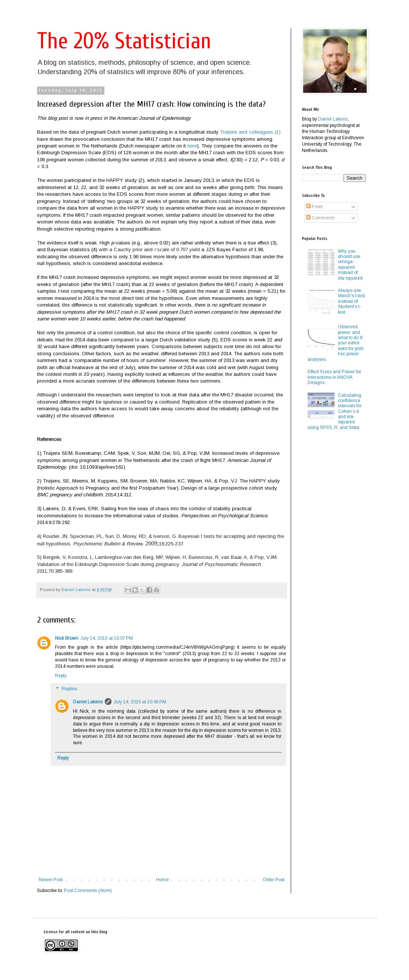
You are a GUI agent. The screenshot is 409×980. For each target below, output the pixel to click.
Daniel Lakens (88, 702)
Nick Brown (67, 638)
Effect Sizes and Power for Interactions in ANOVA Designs (334, 377)
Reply (61, 676)
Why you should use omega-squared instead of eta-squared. (351, 265)
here (192, 146)
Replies (69, 689)
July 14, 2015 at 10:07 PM (107, 638)
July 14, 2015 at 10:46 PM (140, 702)
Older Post (274, 880)
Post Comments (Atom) (88, 891)
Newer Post (51, 880)
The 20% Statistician (124, 41)
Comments (320, 218)
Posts (315, 207)
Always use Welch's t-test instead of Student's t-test (351, 301)
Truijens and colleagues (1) (250, 132)
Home (162, 880)
